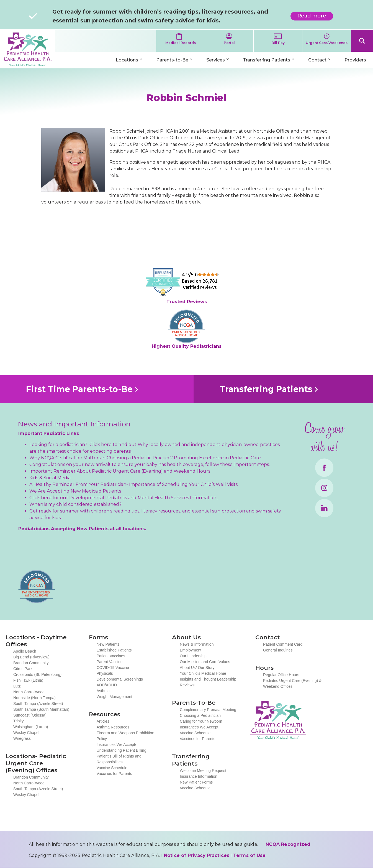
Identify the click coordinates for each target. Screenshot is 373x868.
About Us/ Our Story (197, 668)
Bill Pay (278, 43)
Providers (355, 60)
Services (216, 60)
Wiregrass (22, 738)
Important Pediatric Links (49, 433)
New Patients (108, 644)
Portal (229, 43)
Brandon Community (31, 663)
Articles (103, 721)
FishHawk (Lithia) (28, 680)
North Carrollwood (29, 692)
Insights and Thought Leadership (208, 679)
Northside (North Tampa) (34, 698)
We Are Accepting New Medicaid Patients (75, 491)
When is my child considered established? (75, 504)
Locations (127, 60)
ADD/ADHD (107, 685)
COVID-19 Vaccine (113, 668)
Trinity (19, 721)
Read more (315, 17)
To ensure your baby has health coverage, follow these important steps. (190, 464)
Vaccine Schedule (112, 768)
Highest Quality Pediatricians (187, 346)
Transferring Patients (267, 60)
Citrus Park (23, 669)
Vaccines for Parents (114, 774)
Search (362, 41)
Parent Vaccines (111, 662)
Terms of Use (249, 855)
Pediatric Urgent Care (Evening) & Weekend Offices (292, 683)
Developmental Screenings (120, 679)
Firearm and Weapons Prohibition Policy (125, 736)
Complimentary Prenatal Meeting (208, 710)
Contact (317, 60)
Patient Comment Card (283, 644)
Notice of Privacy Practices (197, 855)
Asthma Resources (113, 727)
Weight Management (115, 697)
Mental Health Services (163, 498)
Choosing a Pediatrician (200, 715)
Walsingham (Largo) (31, 727)
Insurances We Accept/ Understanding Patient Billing (122, 747)
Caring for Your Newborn (201, 721)
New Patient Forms (196, 782)
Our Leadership (193, 656)
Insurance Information (198, 776)
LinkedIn (324, 508)
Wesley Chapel (26, 733)
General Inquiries (278, 650)
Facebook (324, 468)
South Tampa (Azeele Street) (38, 704)
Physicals (105, 673)
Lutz (17, 686)
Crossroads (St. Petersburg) (37, 674)
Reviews (187, 685)
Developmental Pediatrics (98, 498)
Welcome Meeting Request (203, 771)
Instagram (324, 488)
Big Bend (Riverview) (31, 657)
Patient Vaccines (111, 656)
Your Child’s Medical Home (203, 673)
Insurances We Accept (199, 727)
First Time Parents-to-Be (79, 389)
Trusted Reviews (187, 302)
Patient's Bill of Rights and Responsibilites (119, 759)
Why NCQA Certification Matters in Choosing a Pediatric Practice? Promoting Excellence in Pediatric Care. (146, 458)
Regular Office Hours (281, 675)
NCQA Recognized (288, 844)
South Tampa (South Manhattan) (41, 709)
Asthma (103, 691)
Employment (191, 650)
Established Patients (114, 650)
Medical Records (181, 43)
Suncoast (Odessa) (30, 715)
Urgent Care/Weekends (327, 43)
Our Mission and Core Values (205, 662)
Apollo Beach (25, 651)
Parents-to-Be (172, 60)
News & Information (197, 644)
